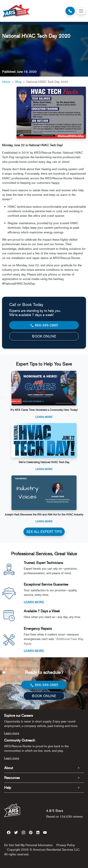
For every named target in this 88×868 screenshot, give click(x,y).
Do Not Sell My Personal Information (28, 845)
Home (6, 82)
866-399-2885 (44, 325)
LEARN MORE (34, 602)
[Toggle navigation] (81, 11)
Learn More (44, 417)
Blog (18, 82)
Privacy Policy (66, 845)
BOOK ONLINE (44, 336)
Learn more (12, 733)
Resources (12, 778)
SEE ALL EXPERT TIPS (44, 532)
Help (8, 788)
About (9, 768)
